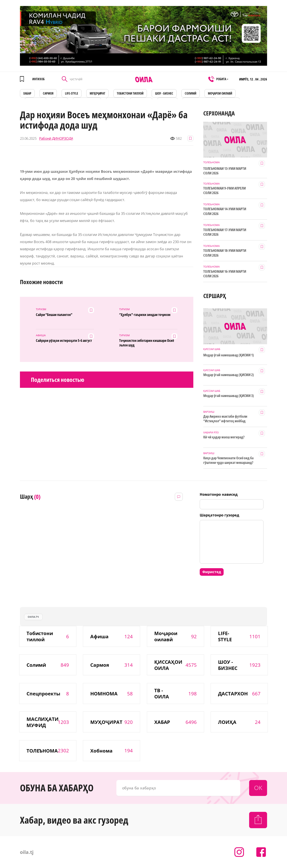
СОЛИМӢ (191, 93)
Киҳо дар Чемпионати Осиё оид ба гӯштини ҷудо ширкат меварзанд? (228, 460)
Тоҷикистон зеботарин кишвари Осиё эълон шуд (147, 343)
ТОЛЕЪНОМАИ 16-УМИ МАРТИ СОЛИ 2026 (225, 274)
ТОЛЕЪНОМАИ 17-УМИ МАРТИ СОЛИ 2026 (225, 232)
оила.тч (33, 617)
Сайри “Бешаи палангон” (54, 315)
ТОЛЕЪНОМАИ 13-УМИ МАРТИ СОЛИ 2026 (225, 171)
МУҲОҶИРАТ (98, 93)
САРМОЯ (48, 93)
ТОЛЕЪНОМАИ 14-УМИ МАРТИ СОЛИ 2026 (225, 211)
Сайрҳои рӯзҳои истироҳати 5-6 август (64, 341)
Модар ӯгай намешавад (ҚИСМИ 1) (229, 355)
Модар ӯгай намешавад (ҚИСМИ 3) (229, 396)
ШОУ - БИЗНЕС (164, 93)
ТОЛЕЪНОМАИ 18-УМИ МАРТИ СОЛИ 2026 (225, 253)
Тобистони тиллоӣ (130, 93)
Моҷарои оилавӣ (220, 93)
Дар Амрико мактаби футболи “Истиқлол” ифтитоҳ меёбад (225, 419)
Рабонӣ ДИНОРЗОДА (56, 138)
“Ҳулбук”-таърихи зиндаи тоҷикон (145, 315)
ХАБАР (27, 93)
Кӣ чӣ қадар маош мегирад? (224, 437)
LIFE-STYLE (72, 93)
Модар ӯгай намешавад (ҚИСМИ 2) (229, 375)
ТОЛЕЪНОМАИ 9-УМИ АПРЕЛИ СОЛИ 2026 (225, 191)
